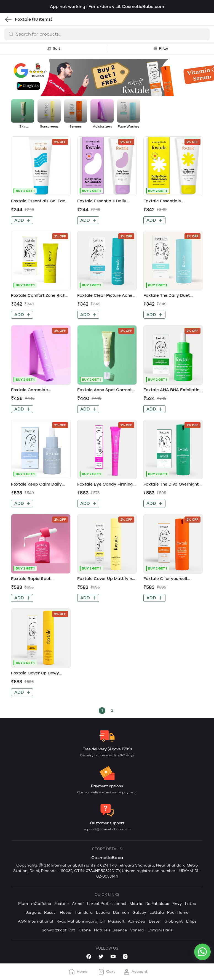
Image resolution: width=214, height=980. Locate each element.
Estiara (103, 913)
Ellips (191, 921)
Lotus (190, 904)
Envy (177, 904)
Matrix (136, 904)
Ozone (85, 930)
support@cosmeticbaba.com (107, 829)
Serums (76, 126)
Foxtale (61, 904)
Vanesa (137, 930)
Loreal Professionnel (107, 904)
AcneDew (137, 921)
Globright (174, 921)
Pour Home (178, 913)
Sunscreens (49, 126)
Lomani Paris (160, 930)
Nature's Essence (110, 930)
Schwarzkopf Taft (58, 930)
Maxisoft (116, 921)
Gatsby (139, 913)
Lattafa (157, 913)
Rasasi (50, 913)
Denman (121, 913)
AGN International (36, 921)
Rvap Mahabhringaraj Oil (81, 921)
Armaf (78, 904)
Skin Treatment (23, 127)
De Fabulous (157, 904)
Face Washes (129, 126)
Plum (23, 904)
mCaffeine (41, 904)
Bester (155, 921)
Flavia (66, 913)
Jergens (33, 913)
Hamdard (84, 913)
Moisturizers (102, 126)
